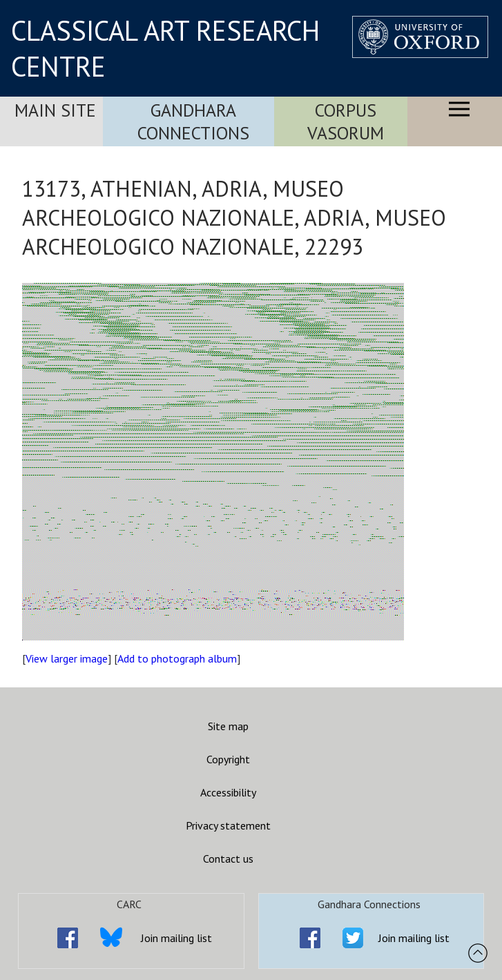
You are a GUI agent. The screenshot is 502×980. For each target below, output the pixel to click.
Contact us (228, 859)
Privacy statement (228, 825)
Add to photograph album (177, 658)
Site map (228, 726)
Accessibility (228, 792)
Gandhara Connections (193, 121)
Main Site (55, 110)
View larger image (67, 658)
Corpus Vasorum (346, 121)
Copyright (228, 759)
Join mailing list (176, 938)
